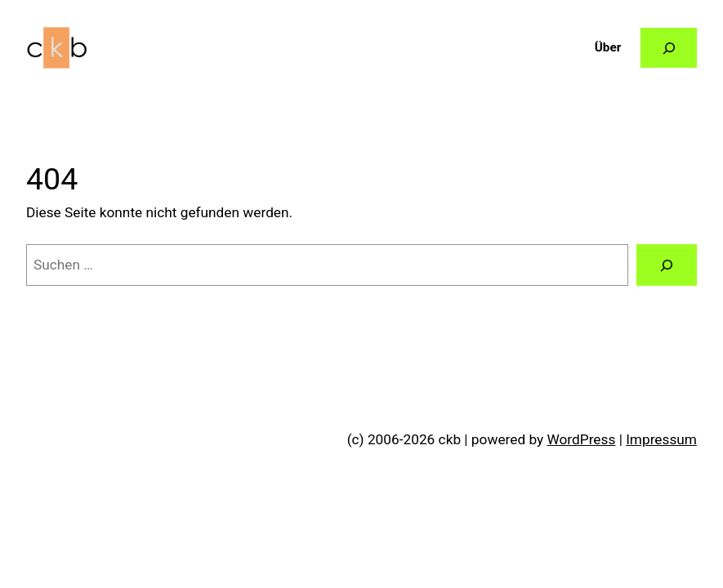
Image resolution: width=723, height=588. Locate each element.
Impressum (661, 439)
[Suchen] (667, 265)
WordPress (581, 439)
